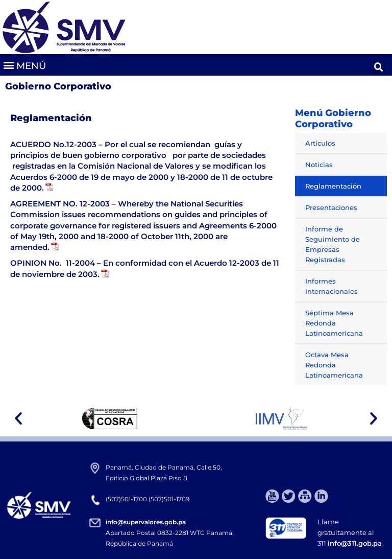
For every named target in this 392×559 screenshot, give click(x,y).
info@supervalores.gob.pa (146, 522)
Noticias (319, 165)
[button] (24, 65)
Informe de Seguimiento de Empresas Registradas (333, 244)
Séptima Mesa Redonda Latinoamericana (334, 323)
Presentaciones (331, 207)
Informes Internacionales (332, 286)
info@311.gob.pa (355, 543)
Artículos (320, 143)
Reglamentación (333, 186)
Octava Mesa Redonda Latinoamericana (334, 365)
